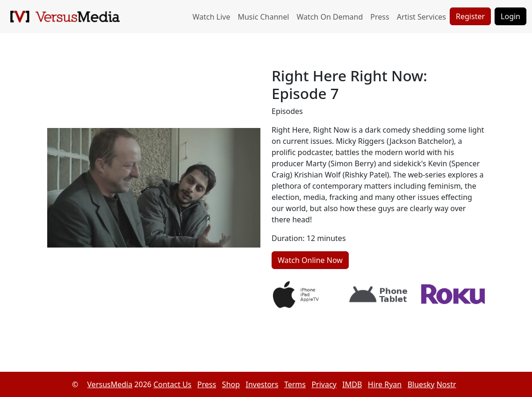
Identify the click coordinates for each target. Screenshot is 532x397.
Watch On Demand (330, 17)
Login (510, 16)
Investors (262, 384)
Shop (231, 384)
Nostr (446, 384)
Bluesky (421, 384)
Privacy (324, 384)
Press (380, 17)
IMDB (352, 384)
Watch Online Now (310, 260)
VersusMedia (110, 384)
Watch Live (212, 17)
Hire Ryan (385, 384)
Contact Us (172, 384)
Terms (295, 384)
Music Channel (263, 17)
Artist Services (421, 17)
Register (470, 16)
